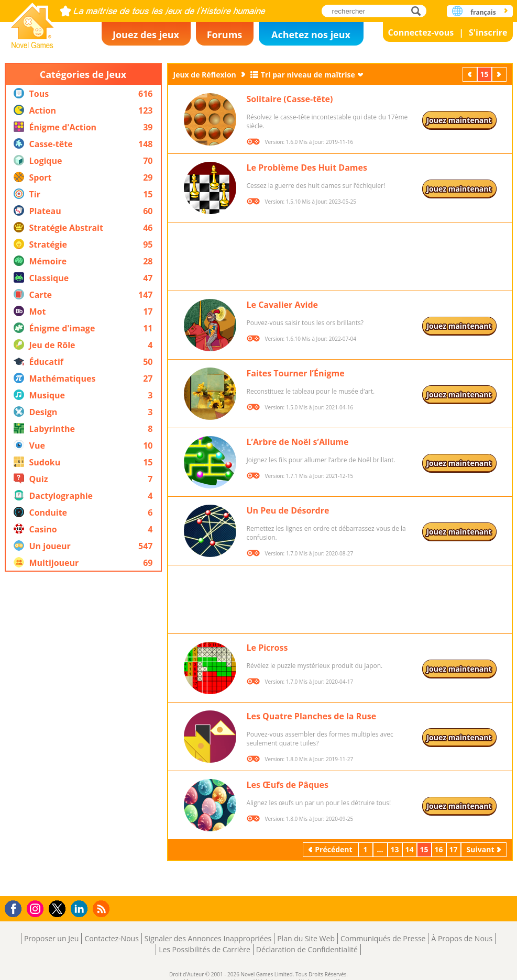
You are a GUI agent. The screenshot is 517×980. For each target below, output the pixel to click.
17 (454, 849)
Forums (225, 35)
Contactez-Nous (111, 938)
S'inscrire (488, 32)
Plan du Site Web (306, 938)
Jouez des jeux (146, 35)
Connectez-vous (421, 32)
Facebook (16, 907)
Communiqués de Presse (383, 938)
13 (395, 849)
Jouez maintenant (459, 120)
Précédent (471, 74)
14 (410, 849)
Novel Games (32, 22)
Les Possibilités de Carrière (205, 949)
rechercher (419, 11)
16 (439, 849)
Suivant (500, 74)
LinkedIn (81, 909)
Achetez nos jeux (311, 35)
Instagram (37, 908)
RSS (102, 909)
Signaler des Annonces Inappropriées (208, 938)
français (483, 12)
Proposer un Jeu (51, 938)
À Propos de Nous (462, 938)
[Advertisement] (83, 734)
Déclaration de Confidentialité (307, 949)
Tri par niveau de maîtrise (308, 75)
